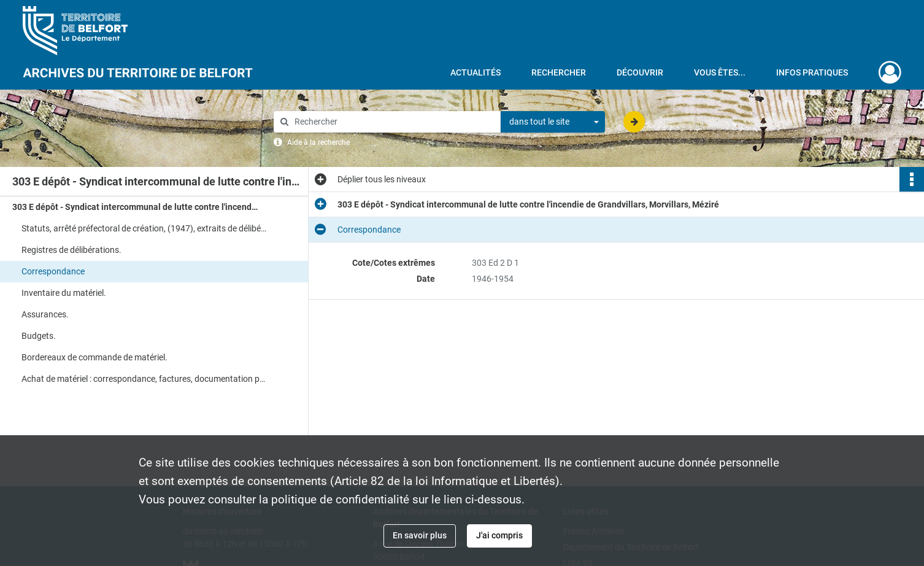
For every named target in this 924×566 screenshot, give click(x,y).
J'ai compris (499, 535)
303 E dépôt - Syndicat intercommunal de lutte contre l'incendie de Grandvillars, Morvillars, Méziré (135, 207)
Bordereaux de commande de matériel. (94, 357)
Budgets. (39, 336)
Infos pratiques (812, 72)
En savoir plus (420, 535)
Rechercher (559, 72)
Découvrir (640, 72)
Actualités (475, 72)
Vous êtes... (720, 72)
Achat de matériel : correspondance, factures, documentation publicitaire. (144, 379)
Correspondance (53, 271)
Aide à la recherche (318, 142)
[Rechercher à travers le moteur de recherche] (393, 122)
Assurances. (45, 314)
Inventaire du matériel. (64, 293)
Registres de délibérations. (71, 250)
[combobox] (553, 122)
